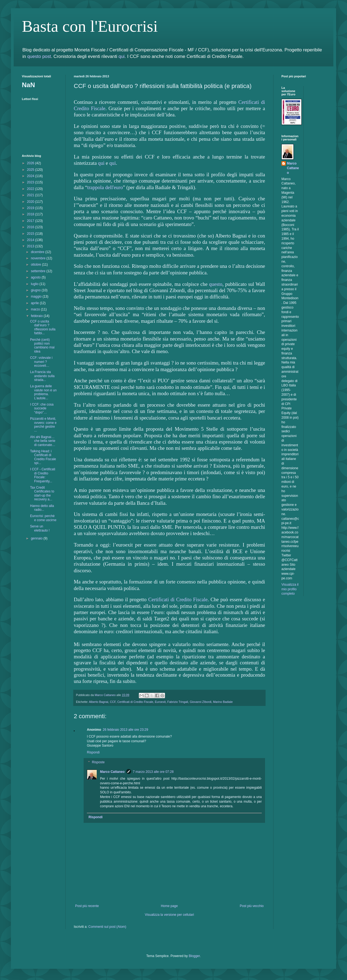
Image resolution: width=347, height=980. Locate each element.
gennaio (37, 538)
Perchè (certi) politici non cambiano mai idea (42, 346)
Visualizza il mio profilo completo (290, 589)
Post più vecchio (252, 906)
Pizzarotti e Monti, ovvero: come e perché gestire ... (43, 425)
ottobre (36, 265)
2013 (31, 246)
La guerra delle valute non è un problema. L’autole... (43, 392)
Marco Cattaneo (112, 772)
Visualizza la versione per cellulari (169, 915)
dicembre (38, 252)
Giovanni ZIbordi (201, 702)
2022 (31, 189)
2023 (31, 182)
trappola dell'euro (105, 187)
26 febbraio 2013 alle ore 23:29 (125, 730)
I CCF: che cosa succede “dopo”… (42, 408)
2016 (31, 227)
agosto (36, 277)
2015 (31, 234)
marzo (36, 309)
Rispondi (93, 752)
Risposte (98, 762)
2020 (31, 202)
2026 (31, 163)
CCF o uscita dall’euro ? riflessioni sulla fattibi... (43, 327)
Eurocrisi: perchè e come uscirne (43, 518)
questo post (39, 56)
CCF (113, 702)
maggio (37, 297)
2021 (31, 195)
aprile (35, 303)
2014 (31, 240)
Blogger (194, 956)
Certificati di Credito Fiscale (178, 599)
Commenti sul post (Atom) (107, 927)
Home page (169, 906)
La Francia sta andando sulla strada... (42, 376)
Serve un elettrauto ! (40, 528)
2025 (31, 170)
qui (122, 56)
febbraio (37, 316)
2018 (31, 214)
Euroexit (160, 702)
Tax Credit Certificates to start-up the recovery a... (42, 493)
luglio (35, 284)
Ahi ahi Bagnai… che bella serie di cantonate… (43, 441)
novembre (39, 258)
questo (216, 284)
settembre (39, 271)
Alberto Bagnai (98, 702)
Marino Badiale (223, 702)
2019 (31, 208)
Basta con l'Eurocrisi (90, 26)
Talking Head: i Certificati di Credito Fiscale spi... (43, 457)
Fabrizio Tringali (178, 702)
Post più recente (87, 906)
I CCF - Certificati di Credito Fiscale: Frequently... (43, 475)
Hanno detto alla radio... (42, 508)
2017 (31, 221)
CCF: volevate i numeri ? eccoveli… (41, 362)
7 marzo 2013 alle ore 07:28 (153, 772)
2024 (31, 176)
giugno (36, 290)
